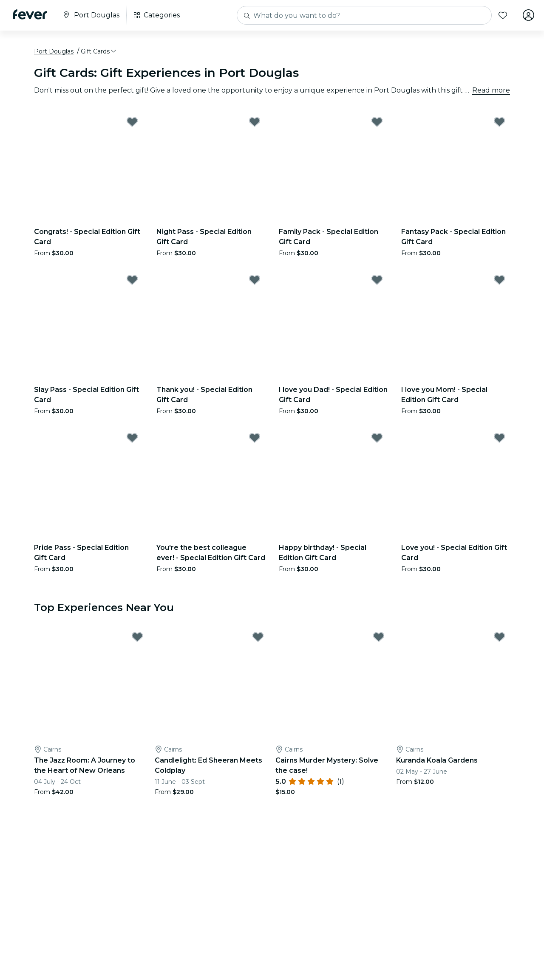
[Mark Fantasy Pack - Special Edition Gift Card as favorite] (499, 122)
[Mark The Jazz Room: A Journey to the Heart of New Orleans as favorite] (137, 638)
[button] (99, 52)
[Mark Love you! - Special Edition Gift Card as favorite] (499, 438)
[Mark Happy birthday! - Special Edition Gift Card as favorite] (377, 438)
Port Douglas (54, 52)
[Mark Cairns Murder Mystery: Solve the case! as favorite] (379, 638)
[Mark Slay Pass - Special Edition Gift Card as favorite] (132, 280)
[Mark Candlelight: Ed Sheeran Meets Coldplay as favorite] (258, 638)
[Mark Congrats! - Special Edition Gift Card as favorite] (132, 122)
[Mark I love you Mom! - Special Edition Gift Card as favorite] (499, 280)
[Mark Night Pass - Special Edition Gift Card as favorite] (255, 122)
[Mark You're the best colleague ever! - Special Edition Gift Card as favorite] (255, 438)
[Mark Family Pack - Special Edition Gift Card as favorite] (377, 122)
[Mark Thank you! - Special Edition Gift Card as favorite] (255, 280)
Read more (491, 91)
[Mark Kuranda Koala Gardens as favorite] (499, 638)
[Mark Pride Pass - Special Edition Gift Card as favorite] (132, 438)
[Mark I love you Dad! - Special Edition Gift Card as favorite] (377, 280)
